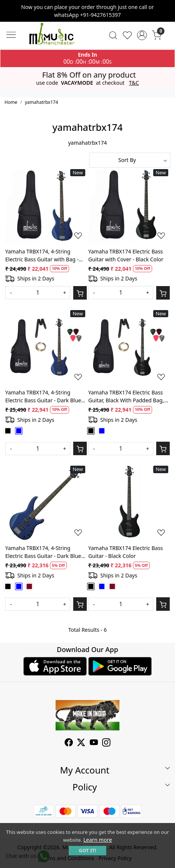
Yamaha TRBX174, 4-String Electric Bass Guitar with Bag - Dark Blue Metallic (42, 256)
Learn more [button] (98, 840)
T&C (134, 83)
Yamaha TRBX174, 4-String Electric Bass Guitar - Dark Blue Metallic (43, 552)
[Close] (166, 9)
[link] (113, 35)
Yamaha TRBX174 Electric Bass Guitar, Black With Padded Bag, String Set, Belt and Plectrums (126, 397)
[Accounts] (142, 35)
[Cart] (80, 293)
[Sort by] (130, 160)
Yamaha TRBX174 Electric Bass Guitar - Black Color (126, 552)
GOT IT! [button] (87, 850)
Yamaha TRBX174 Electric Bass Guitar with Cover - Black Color (126, 255)
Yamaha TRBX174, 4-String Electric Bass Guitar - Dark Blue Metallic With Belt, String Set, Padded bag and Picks (43, 397)
